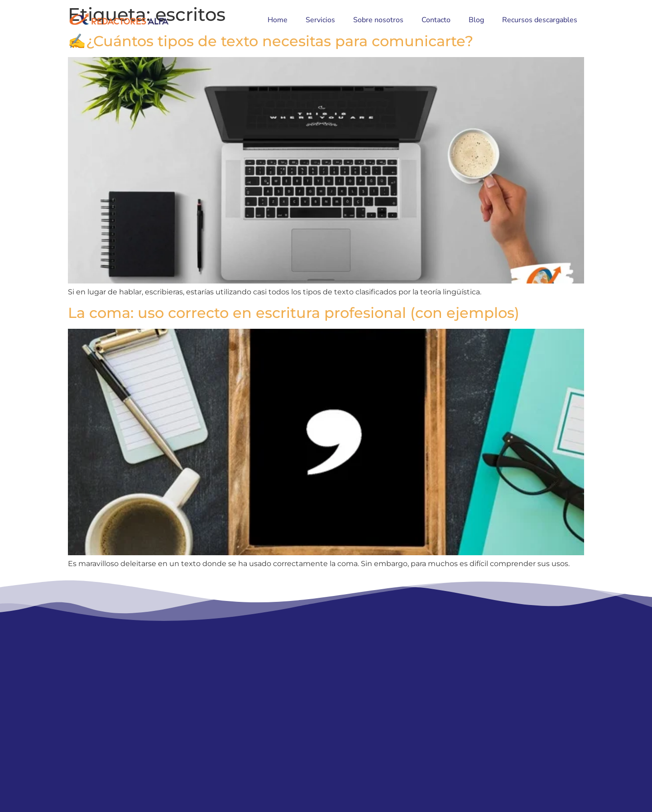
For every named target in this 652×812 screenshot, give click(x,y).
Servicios (320, 20)
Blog (476, 20)
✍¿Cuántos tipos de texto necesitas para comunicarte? (271, 41)
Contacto (436, 20)
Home (278, 20)
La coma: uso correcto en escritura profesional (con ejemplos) (294, 313)
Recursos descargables (540, 20)
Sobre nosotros (378, 20)
